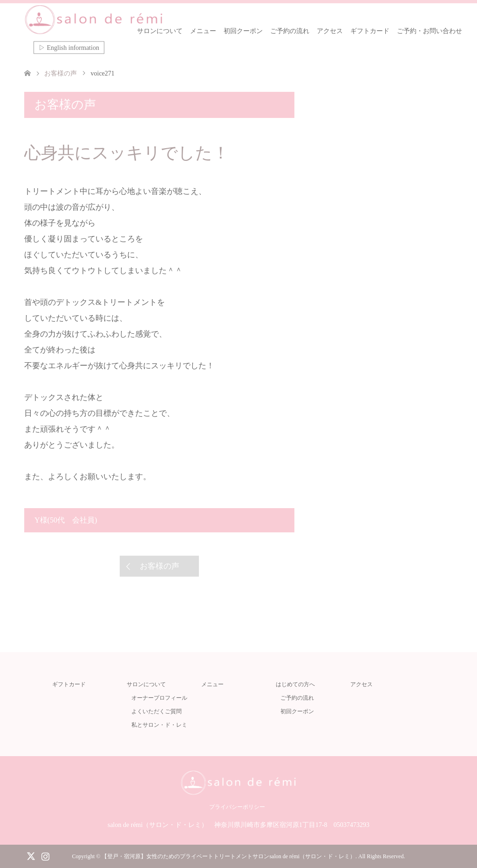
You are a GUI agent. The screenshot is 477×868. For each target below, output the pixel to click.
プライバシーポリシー (237, 807)
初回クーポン (243, 31)
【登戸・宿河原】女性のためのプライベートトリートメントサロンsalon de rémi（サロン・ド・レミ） (228, 856)
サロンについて (160, 31)
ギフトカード (370, 31)
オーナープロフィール (159, 698)
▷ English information (69, 48)
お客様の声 (160, 566)
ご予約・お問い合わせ (429, 31)
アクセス (330, 31)
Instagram (45, 855)
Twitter (31, 855)
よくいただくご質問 (157, 711)
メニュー (203, 31)
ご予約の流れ (290, 31)
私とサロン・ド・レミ (159, 725)
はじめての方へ (295, 684)
